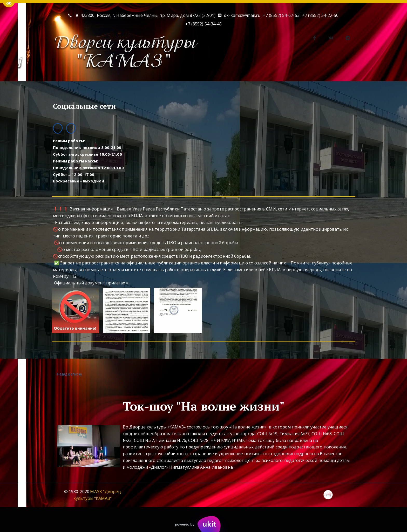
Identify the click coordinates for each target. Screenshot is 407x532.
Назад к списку (69, 374)
